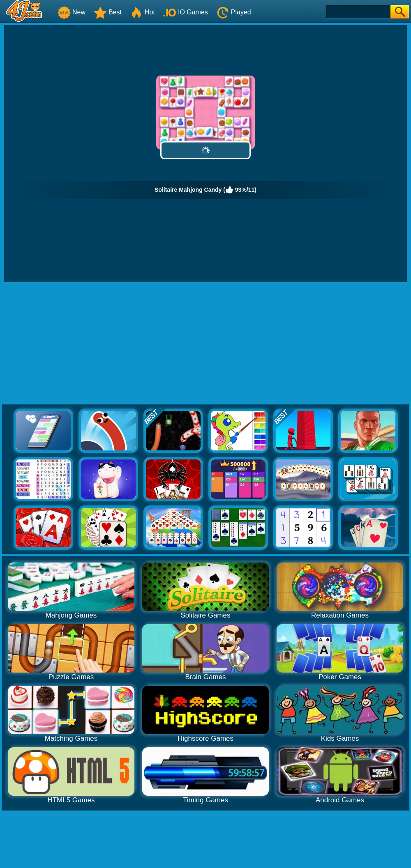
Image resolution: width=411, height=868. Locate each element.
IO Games (186, 12)
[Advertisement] (206, 344)
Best (108, 12)
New (72, 12)
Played (234, 12)
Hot (142, 12)
